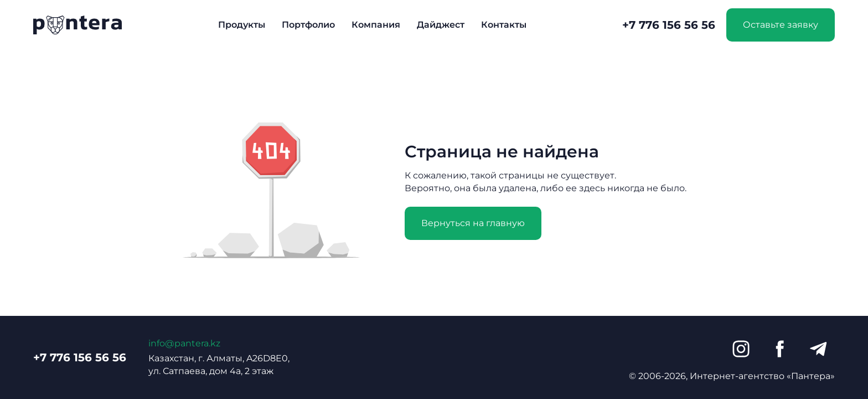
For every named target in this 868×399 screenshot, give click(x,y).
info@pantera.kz (184, 343)
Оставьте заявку (781, 25)
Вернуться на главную (473, 223)
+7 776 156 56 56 (669, 25)
